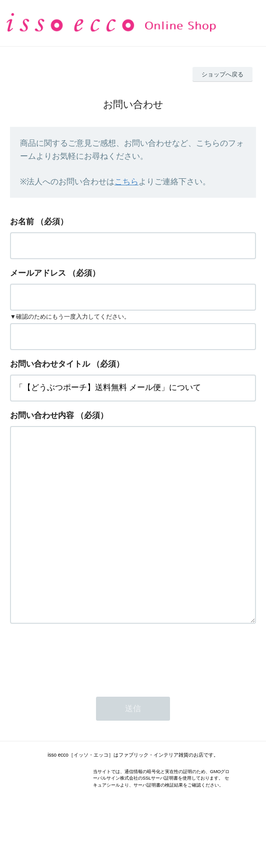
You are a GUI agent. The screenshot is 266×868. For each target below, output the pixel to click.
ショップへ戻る (222, 74)
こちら (126, 182)
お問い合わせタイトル (50, 364)
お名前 (22, 221)
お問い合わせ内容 (42, 415)
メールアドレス (38, 273)
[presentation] (86, 697)
